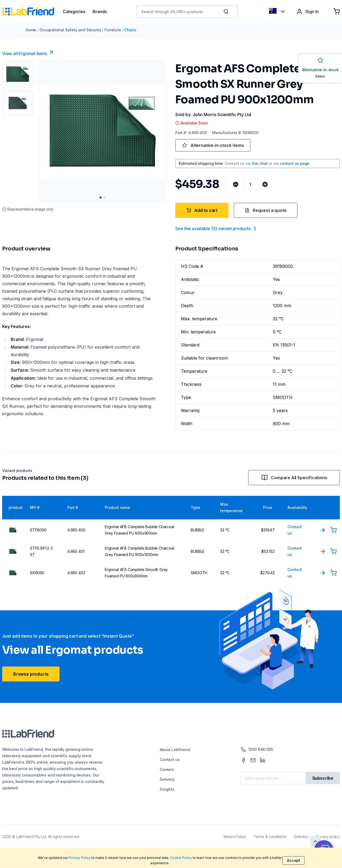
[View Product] (323, 530)
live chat (260, 163)
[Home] (32, 12)
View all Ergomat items (28, 53)
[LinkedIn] (263, 760)
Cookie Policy (181, 858)
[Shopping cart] (337, 12)
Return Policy (235, 837)
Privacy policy (328, 837)
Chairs (130, 30)
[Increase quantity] (265, 184)
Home (31, 30)
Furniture (113, 30)
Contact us (170, 760)
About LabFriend (175, 750)
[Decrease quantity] (236, 184)
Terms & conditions (270, 837)
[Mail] (253, 760)
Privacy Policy (80, 858)
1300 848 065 (257, 749)
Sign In (308, 12)
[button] (227, 12)
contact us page (295, 163)
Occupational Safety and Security (70, 30)
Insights (167, 789)
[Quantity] (250, 184)
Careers (167, 769)
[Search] (227, 12)
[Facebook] (243, 760)
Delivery (167, 779)
